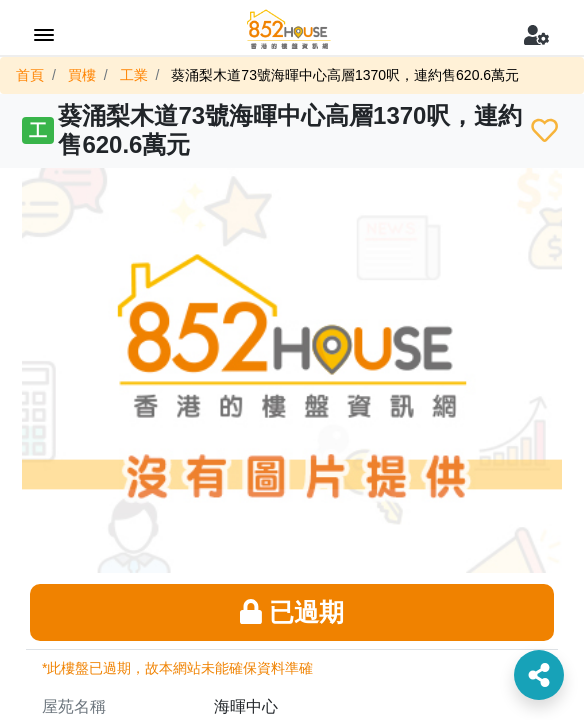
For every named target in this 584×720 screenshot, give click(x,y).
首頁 (30, 75)
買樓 (82, 75)
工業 (134, 75)
